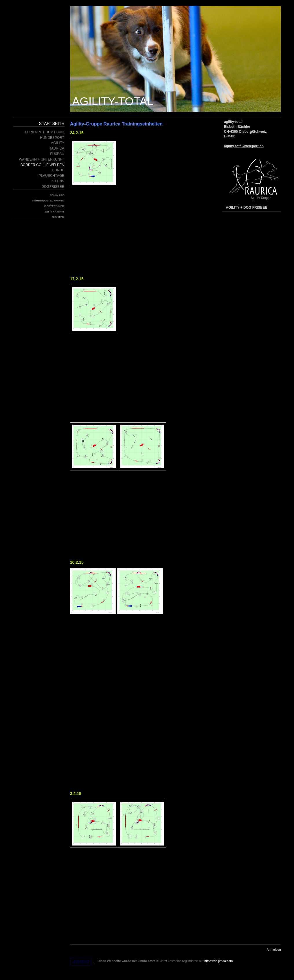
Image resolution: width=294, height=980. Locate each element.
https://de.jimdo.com (218, 961)
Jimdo (81, 962)
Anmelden (274, 950)
